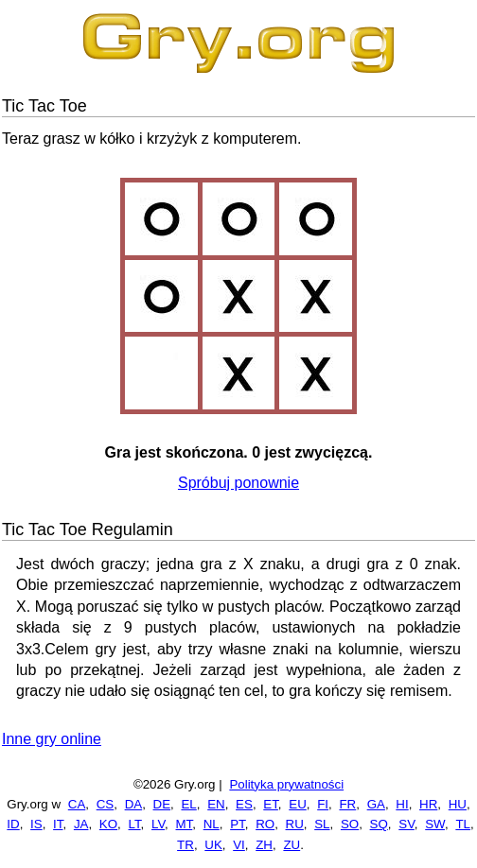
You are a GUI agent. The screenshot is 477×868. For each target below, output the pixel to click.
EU (298, 804)
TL (463, 824)
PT (238, 824)
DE (162, 804)
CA (77, 804)
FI (323, 804)
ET (271, 804)
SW (435, 824)
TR (185, 845)
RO (265, 824)
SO (350, 824)
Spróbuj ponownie (238, 483)
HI (402, 804)
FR (347, 804)
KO (108, 824)
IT (58, 824)
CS (106, 804)
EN (216, 804)
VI (239, 845)
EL (188, 804)
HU (458, 804)
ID (13, 824)
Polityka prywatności (286, 784)
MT (185, 824)
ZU (291, 845)
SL (322, 824)
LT (135, 824)
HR (428, 804)
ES (244, 804)
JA (81, 824)
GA (376, 804)
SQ (379, 824)
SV (406, 824)
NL (212, 824)
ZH (264, 845)
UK (213, 845)
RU (295, 824)
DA (134, 804)
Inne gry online (52, 739)
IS (36, 824)
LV (158, 824)
